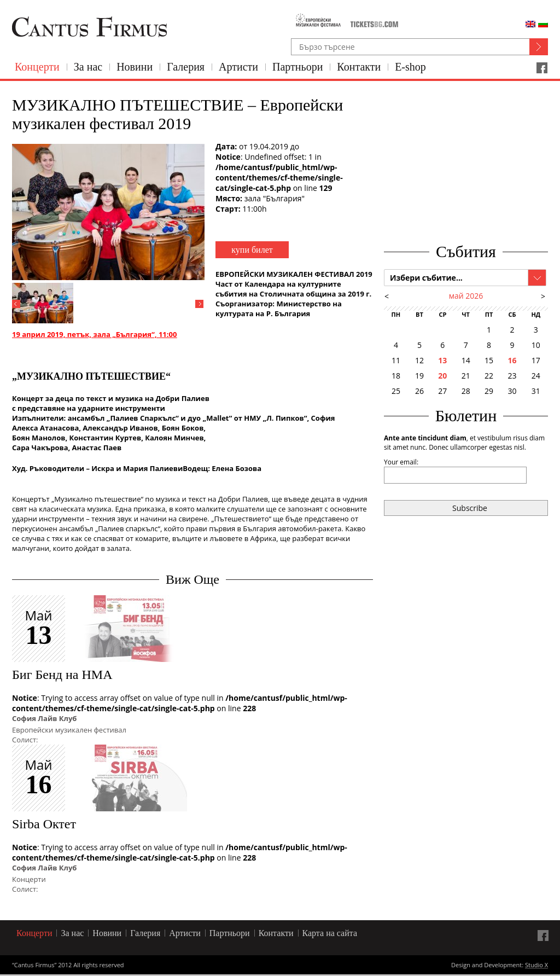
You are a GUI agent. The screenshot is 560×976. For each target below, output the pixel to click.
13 (442, 360)
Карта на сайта (330, 933)
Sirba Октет (44, 824)
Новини (135, 67)
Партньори (297, 67)
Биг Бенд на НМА (62, 675)
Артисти (238, 67)
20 (442, 376)
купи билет (252, 250)
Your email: (401, 462)
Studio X (536, 966)
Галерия (186, 67)
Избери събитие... (426, 278)
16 (512, 360)
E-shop (410, 67)
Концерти (37, 67)
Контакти (359, 67)
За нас (88, 67)
